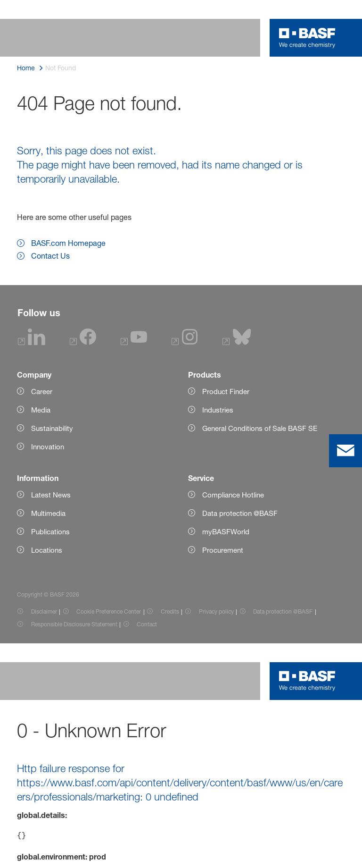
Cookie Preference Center (109, 611)
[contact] (346, 451)
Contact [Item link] (147, 624)
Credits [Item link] (170, 611)
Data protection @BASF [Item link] (283, 611)
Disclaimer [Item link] (44, 611)
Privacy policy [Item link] (216, 611)
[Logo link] (307, 38)
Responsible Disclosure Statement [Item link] (74, 624)
